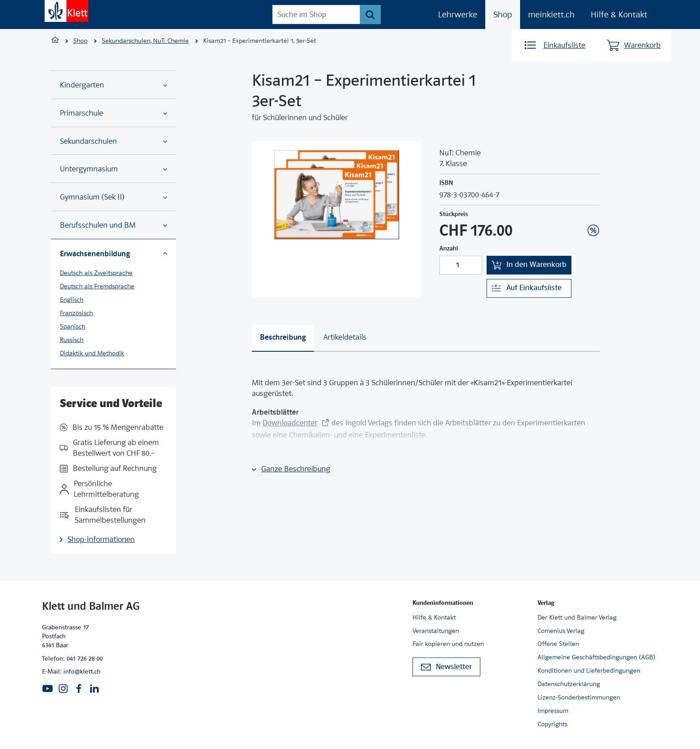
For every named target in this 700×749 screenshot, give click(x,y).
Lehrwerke (458, 15)
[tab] (283, 338)
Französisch (76, 313)
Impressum (553, 711)
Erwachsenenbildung (113, 254)
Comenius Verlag (561, 631)
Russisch (72, 340)
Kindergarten (113, 85)
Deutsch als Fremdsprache (97, 286)
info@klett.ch (82, 671)
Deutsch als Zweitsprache (96, 273)
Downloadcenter (290, 423)
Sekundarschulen (113, 141)
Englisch (72, 300)
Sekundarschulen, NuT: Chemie (145, 41)
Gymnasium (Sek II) (113, 197)
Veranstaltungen (436, 631)
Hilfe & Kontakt (619, 15)
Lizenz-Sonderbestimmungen (579, 697)
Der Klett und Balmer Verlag (577, 617)
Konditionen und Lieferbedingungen (589, 670)
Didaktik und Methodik (92, 353)
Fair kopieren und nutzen (448, 644)
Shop (503, 15)
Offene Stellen (558, 644)
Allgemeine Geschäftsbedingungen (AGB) (596, 657)
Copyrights (552, 724)
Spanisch (73, 326)
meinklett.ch (551, 15)
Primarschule (113, 113)
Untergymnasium (113, 169)
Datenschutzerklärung (569, 684)
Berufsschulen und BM (113, 225)
